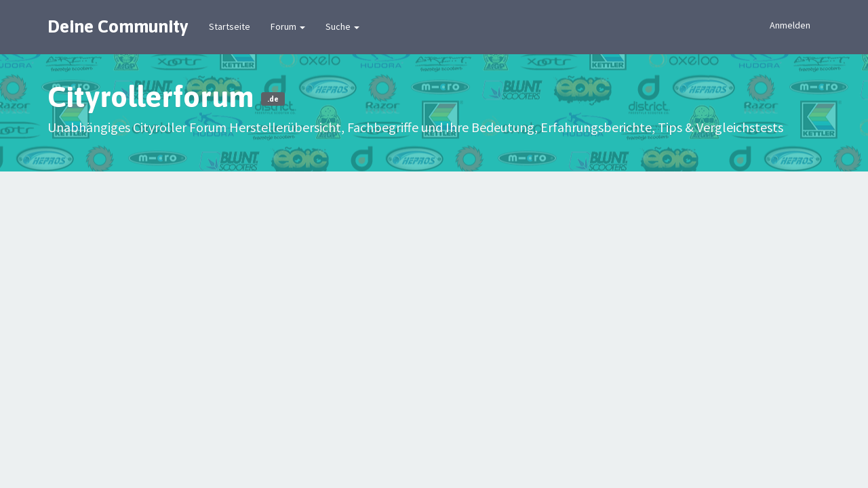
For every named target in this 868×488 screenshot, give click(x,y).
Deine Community (118, 26)
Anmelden (790, 25)
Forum (288, 26)
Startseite (230, 26)
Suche (342, 26)
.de (273, 99)
